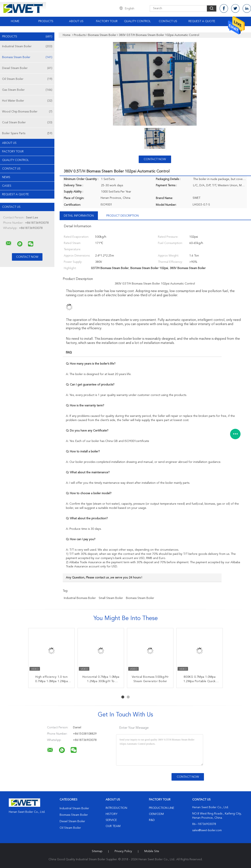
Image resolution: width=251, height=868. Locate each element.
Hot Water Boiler (27, 101)
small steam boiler (111, 598)
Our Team (113, 826)
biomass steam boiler (140, 598)
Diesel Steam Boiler (27, 68)
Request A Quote (202, 21)
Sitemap (97, 851)
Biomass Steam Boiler (27, 57)
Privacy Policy (123, 851)
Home (15, 21)
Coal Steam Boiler (27, 123)
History (111, 814)
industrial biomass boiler (80, 598)
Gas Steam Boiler (27, 90)
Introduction (116, 808)
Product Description (122, 216)
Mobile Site (152, 851)
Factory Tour (107, 21)
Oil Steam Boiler (27, 79)
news (6, 177)
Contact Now (155, 159)
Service (111, 820)
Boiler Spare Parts (27, 133)
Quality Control (137, 21)
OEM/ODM (156, 814)
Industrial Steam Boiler (27, 46)
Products (46, 21)
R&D (152, 820)
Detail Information (79, 216)
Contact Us (168, 21)
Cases (7, 186)
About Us (76, 21)
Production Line (162, 808)
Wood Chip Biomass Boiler (27, 112)
